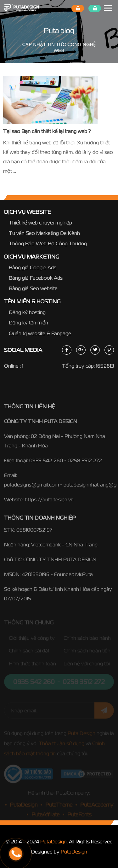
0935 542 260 (46, 462)
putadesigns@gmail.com (31, 486)
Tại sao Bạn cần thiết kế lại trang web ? (47, 131)
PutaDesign (53, 842)
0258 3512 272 (85, 462)
